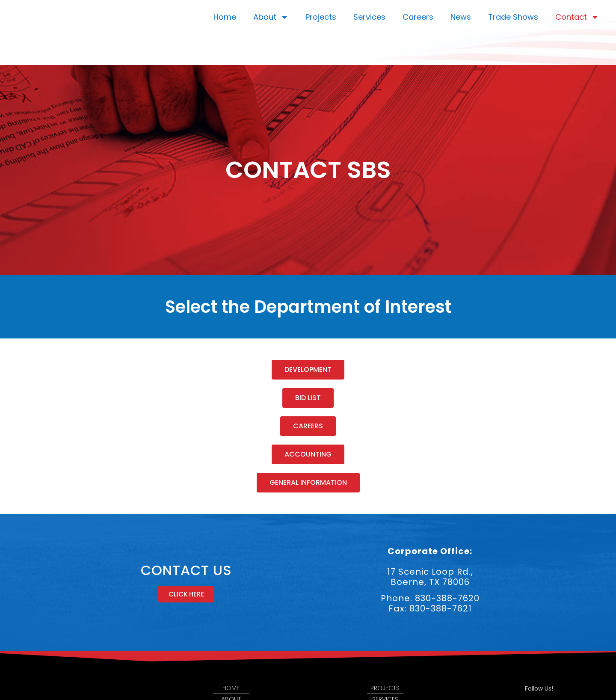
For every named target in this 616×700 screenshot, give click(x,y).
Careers (418, 17)
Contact (577, 17)
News (461, 17)
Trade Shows (513, 17)
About (271, 17)
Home (225, 17)
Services (369, 17)
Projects (321, 17)
